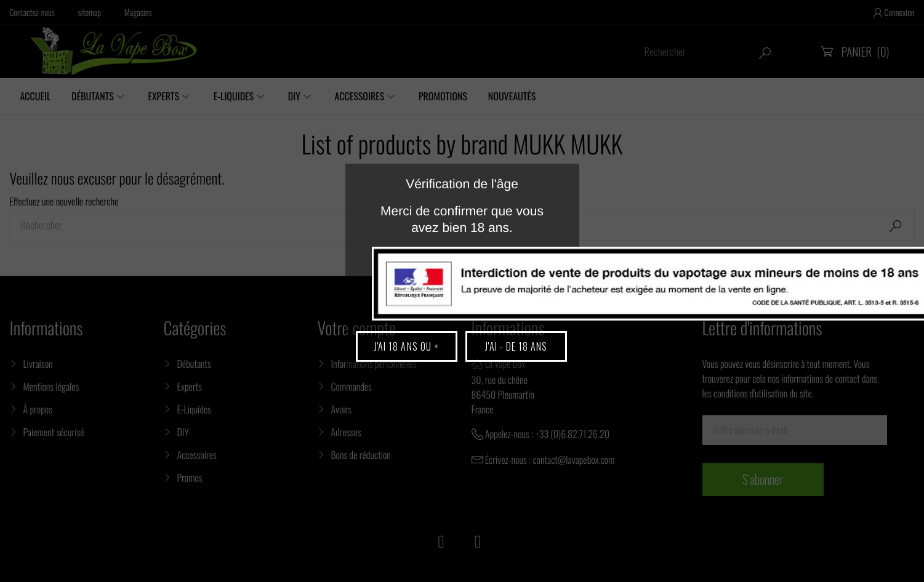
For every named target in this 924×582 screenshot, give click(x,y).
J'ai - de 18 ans (516, 346)
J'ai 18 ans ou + (407, 346)
